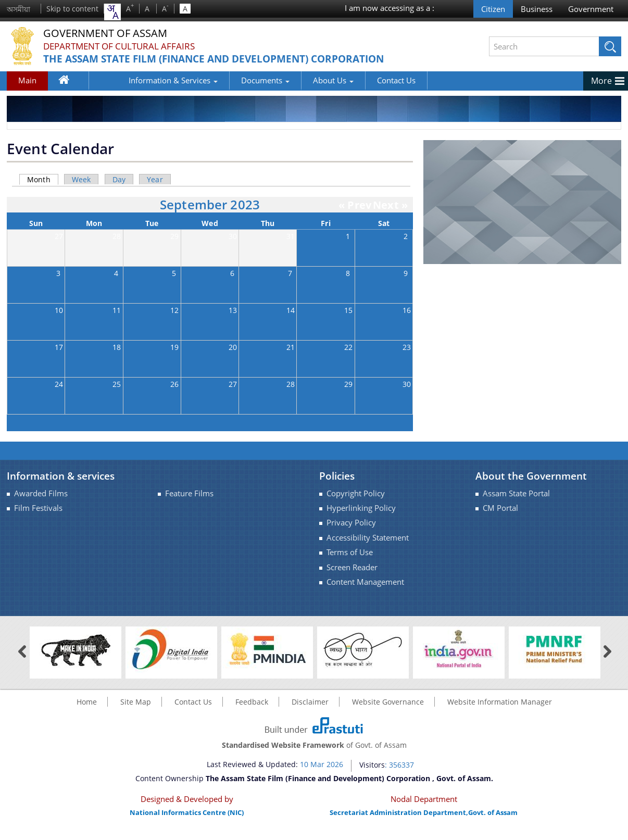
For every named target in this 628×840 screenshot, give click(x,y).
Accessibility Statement (368, 538)
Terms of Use (350, 552)
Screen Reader (352, 567)
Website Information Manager (500, 702)
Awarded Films (41, 493)
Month (43, 179)
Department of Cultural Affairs (123, 46)
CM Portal (500, 508)
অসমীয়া (18, 9)
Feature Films (189, 493)
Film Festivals (38, 508)
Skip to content (72, 9)
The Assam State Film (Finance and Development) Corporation (224, 59)
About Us (297, 80)
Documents (229, 80)
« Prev (355, 205)
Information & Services (137, 80)
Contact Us (360, 80)
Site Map (136, 702)
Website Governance (388, 702)
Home (70, 82)
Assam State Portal (516, 493)
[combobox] (112, 12)
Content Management (365, 582)
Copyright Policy (356, 493)
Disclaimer (310, 702)
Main (27, 80)
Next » (390, 205)
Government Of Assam (111, 34)
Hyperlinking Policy (361, 508)
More (601, 81)
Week (81, 179)
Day (119, 179)
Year (155, 179)
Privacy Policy (351, 523)
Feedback (252, 702)
